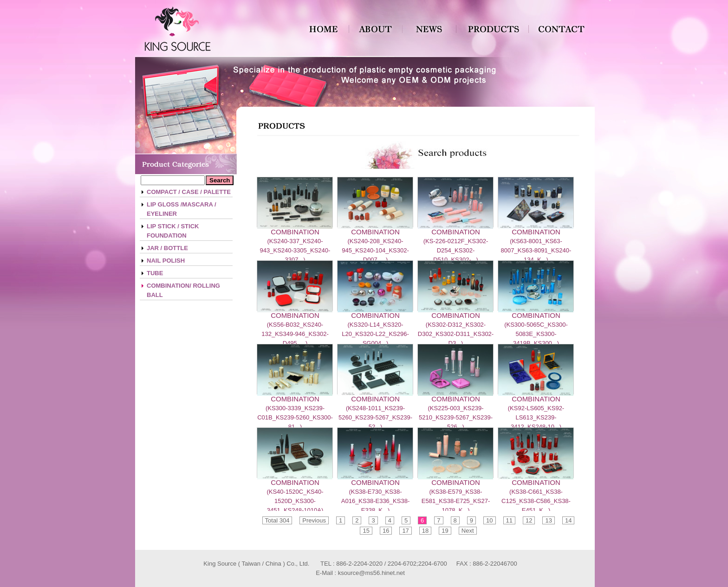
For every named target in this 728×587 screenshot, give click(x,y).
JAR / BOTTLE (167, 248)
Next (468, 531)
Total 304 (277, 520)
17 (405, 531)
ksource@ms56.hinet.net (371, 573)
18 (425, 531)
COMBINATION (295, 232)
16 (386, 531)
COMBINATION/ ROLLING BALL (183, 290)
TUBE (155, 273)
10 (489, 520)
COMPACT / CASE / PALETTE (189, 192)
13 (548, 520)
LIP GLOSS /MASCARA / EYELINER (182, 209)
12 (529, 520)
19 (445, 531)
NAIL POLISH (166, 261)
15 (366, 531)
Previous (314, 520)
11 (509, 520)
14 (568, 520)
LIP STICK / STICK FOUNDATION (173, 231)
